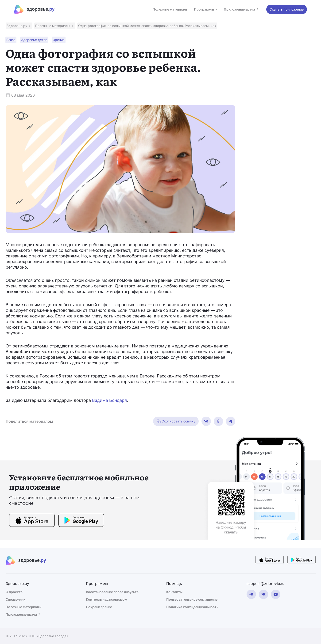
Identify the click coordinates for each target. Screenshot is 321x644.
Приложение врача (242, 9)
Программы (206, 9)
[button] (19, 26)
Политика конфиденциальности (192, 607)
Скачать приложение (287, 9)
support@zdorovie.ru (265, 584)
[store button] (32, 521)
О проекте (14, 592)
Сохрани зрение (99, 607)
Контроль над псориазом (107, 599)
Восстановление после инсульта (112, 592)
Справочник (15, 599)
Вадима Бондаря (109, 400)
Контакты (174, 592)
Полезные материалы (170, 9)
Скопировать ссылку (176, 421)
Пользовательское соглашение (192, 599)
